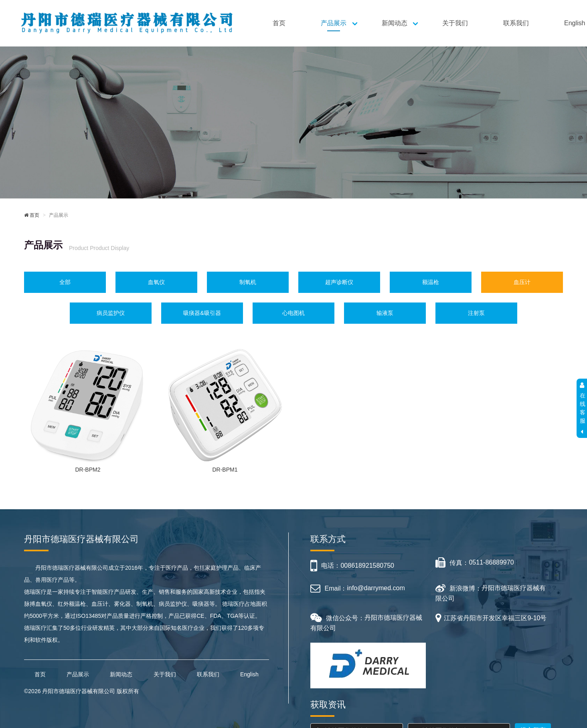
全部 (65, 282)
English (249, 674)
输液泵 (385, 313)
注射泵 (476, 313)
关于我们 (455, 23)
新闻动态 (395, 23)
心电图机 (293, 313)
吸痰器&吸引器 (202, 313)
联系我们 (516, 23)
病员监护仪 (111, 313)
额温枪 (431, 282)
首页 (279, 23)
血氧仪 (156, 282)
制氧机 (248, 282)
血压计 (522, 282)
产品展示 (334, 23)
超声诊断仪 (339, 282)
